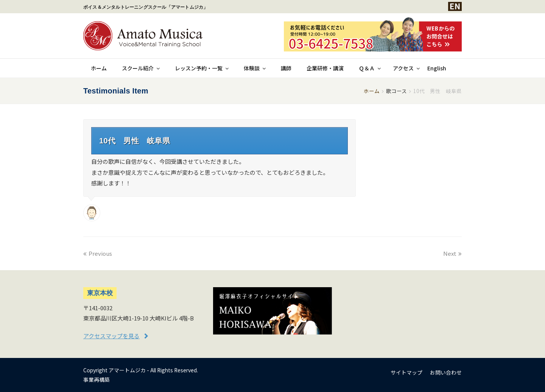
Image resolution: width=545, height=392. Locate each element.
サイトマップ (406, 372)
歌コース (396, 91)
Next (452, 253)
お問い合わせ (446, 372)
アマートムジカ (127, 370)
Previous (98, 253)
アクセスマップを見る (111, 336)
